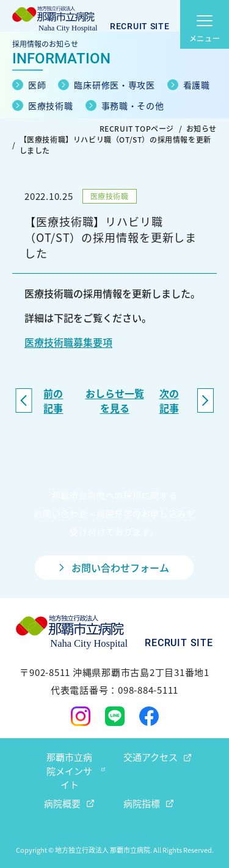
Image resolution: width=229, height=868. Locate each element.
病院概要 (62, 803)
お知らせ (202, 128)
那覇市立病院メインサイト (69, 770)
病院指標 (142, 803)
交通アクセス (151, 757)
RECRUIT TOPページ (137, 128)
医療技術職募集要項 (68, 342)
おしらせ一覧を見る (115, 400)
